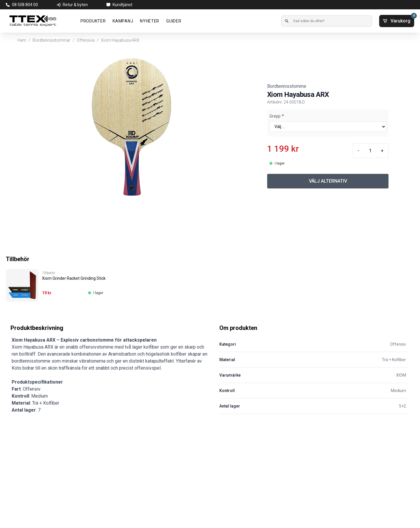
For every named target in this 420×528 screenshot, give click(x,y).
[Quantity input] (370, 151)
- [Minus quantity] (358, 151)
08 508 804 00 (25, 5)
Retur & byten (75, 5)
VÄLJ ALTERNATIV (328, 181)
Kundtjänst (123, 5)
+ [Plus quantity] (382, 151)
